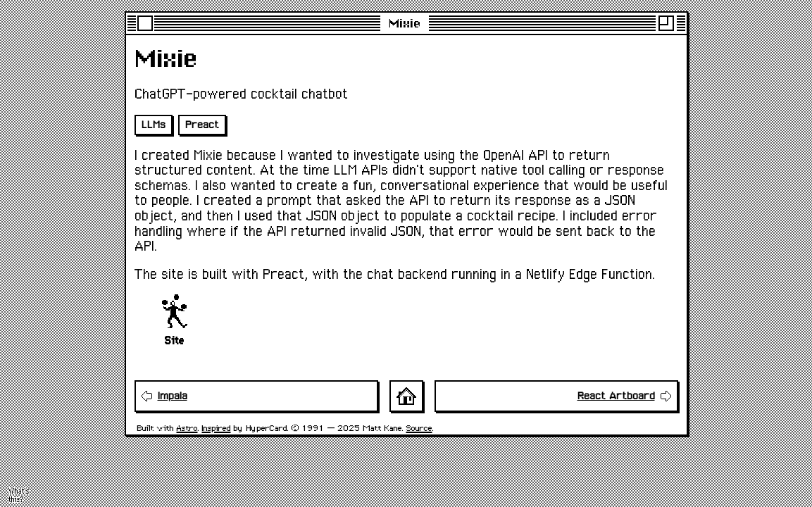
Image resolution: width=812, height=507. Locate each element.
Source (419, 427)
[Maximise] (666, 23)
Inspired (217, 427)
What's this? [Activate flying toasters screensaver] (19, 495)
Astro (187, 427)
